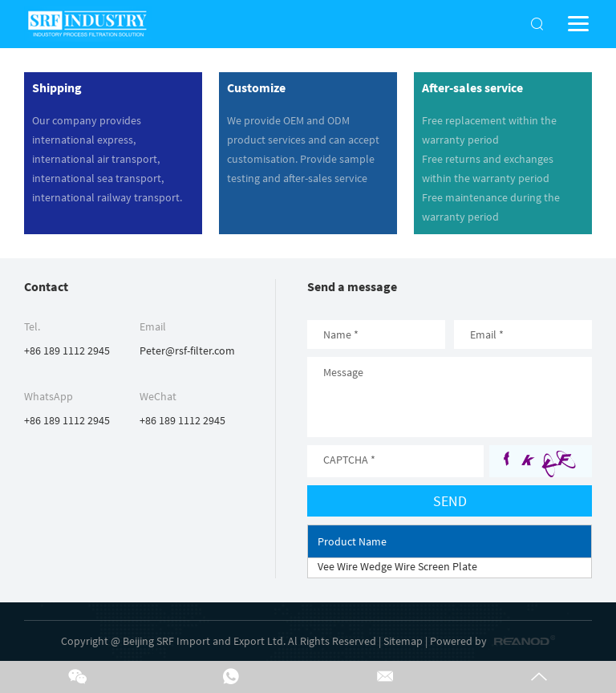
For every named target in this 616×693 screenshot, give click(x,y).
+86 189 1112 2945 (67, 420)
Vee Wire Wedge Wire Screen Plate (397, 566)
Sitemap (403, 641)
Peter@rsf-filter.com (187, 351)
